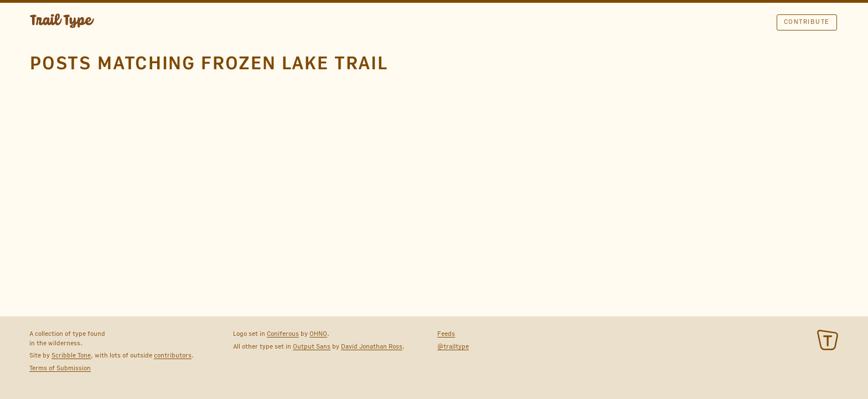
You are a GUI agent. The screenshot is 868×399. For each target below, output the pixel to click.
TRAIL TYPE (62, 22)
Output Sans (312, 346)
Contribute (807, 22)
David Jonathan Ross (372, 346)
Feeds (446, 334)
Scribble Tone (71, 355)
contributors (173, 355)
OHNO (318, 334)
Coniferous (283, 334)
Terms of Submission (60, 368)
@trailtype (453, 346)
